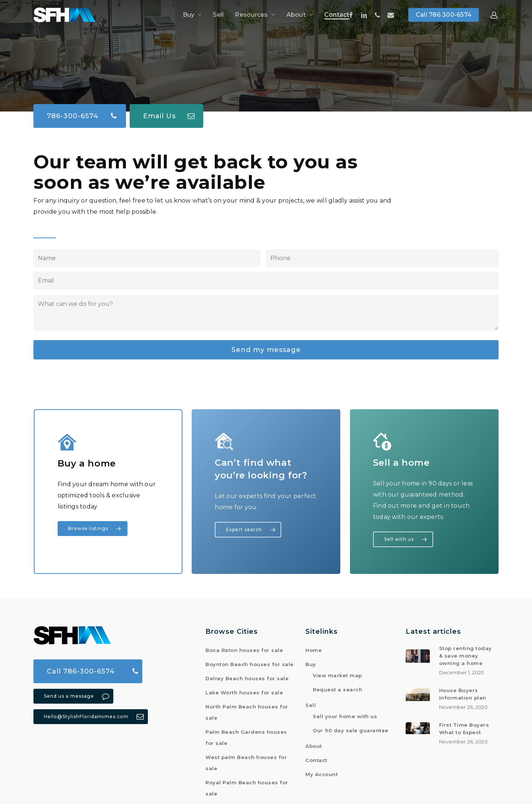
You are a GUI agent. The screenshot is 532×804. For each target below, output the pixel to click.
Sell (311, 703)
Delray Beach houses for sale (247, 677)
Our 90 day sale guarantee (351, 729)
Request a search (338, 688)
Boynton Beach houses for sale (250, 662)
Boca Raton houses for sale (244, 648)
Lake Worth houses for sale (244, 691)
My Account (322, 772)
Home (314, 648)
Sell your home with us (345, 714)
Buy (311, 662)
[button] (80, 105)
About (314, 744)
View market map (338, 674)
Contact (316, 758)
